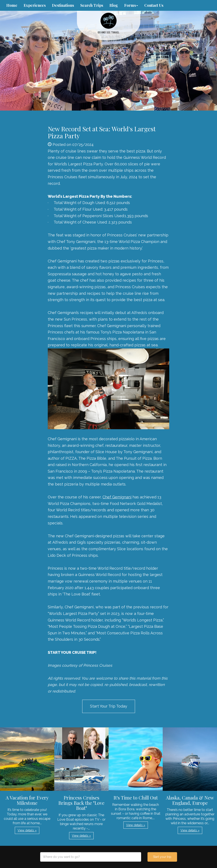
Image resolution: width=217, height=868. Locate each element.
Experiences (35, 5)
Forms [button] (131, 5)
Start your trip (162, 857)
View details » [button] (27, 830)
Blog (114, 5)
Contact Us (154, 5)
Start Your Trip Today (109, 706)
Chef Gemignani (117, 497)
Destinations (63, 5)
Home (12, 5)
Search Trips (92, 5)
